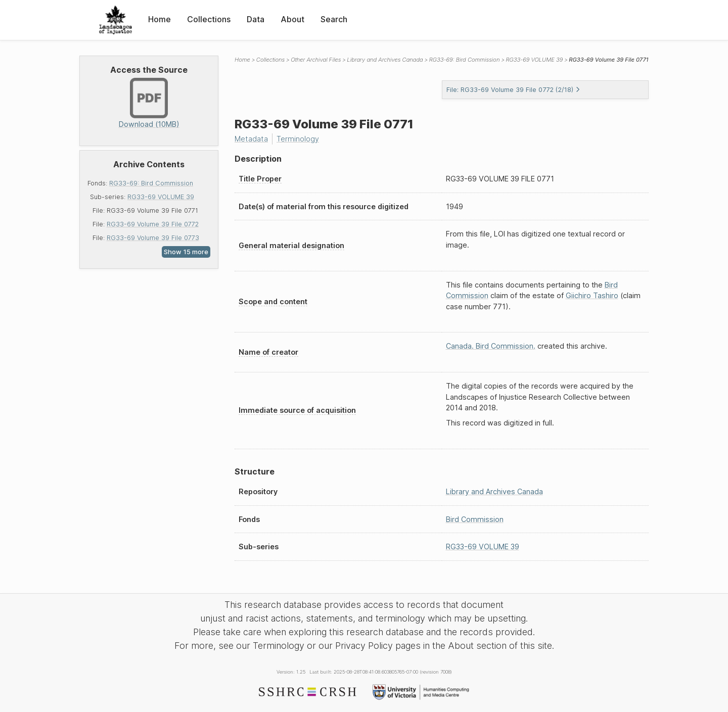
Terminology (298, 139)
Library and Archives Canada (385, 60)
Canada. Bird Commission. (491, 346)
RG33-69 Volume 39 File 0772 (153, 224)
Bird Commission (475, 519)
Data (256, 19)
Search (334, 19)
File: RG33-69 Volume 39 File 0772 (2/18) (513, 90)
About (292, 19)
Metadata (251, 139)
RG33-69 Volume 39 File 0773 (153, 238)
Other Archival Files (316, 60)
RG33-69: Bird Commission (151, 183)
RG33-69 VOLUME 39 (161, 197)
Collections (209, 19)
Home (160, 19)
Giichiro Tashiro (592, 295)
